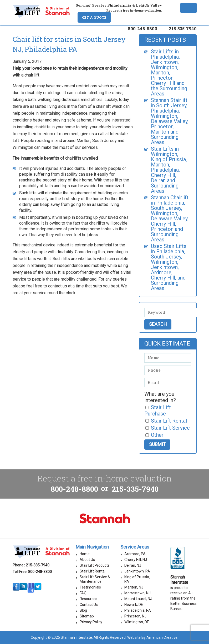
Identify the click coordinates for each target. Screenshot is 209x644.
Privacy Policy (91, 622)
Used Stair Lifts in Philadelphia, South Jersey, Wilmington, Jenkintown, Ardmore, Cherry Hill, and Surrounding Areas (169, 267)
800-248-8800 (142, 29)
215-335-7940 (183, 29)
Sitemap (87, 616)
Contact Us (89, 605)
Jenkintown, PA (137, 571)
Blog (83, 610)
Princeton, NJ (135, 616)
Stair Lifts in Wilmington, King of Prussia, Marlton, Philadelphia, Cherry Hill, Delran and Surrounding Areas (169, 170)
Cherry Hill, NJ (136, 560)
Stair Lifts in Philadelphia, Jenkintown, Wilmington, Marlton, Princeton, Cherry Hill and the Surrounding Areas (169, 73)
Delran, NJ (133, 565)
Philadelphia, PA (138, 610)
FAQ (83, 593)
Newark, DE (134, 605)
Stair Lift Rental (93, 571)
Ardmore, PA (135, 554)
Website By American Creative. (153, 637)
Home (85, 554)
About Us (87, 560)
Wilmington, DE (137, 622)
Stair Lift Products (95, 565)
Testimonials (90, 587)
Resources (88, 599)
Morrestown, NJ (137, 593)
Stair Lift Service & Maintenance (95, 579)
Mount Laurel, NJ (138, 599)
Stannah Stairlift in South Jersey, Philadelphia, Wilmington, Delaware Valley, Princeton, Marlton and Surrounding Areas (170, 121)
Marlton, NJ (134, 587)
